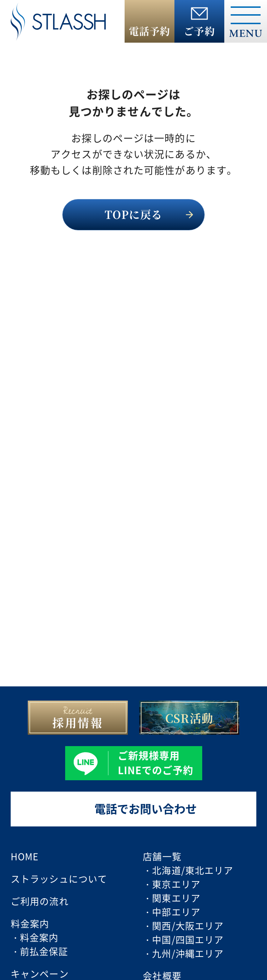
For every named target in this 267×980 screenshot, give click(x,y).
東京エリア (176, 884)
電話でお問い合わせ (146, 808)
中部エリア (176, 912)
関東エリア (176, 898)
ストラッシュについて (59, 879)
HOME (25, 856)
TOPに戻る (133, 214)
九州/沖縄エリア (188, 953)
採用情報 (78, 722)
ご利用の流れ (40, 901)
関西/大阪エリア (188, 925)
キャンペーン (40, 973)
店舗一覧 (162, 856)
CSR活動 (189, 718)
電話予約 (150, 31)
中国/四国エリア (188, 939)
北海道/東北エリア (193, 870)
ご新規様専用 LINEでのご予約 (156, 762)
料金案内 (39, 937)
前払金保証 (44, 951)
